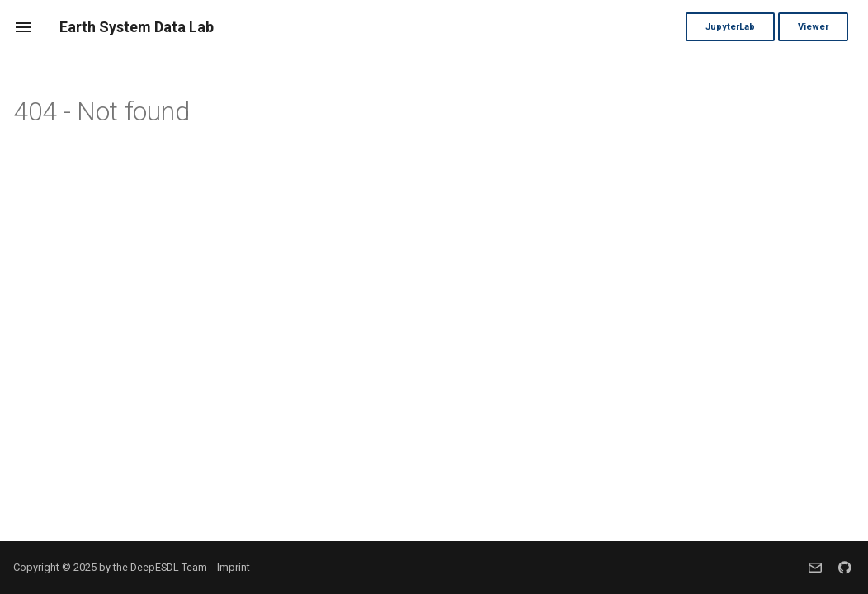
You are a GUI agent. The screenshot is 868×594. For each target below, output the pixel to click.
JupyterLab (730, 27)
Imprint (234, 567)
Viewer (813, 27)
